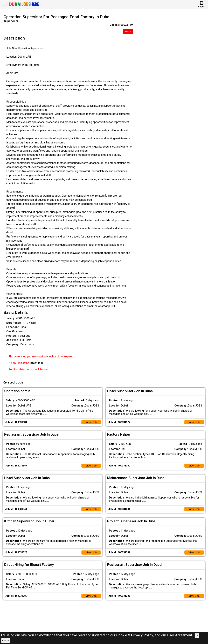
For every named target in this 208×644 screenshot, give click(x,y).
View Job (91, 422)
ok (197, 636)
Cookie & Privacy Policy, (135, 635)
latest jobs (37, 363)
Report (128, 31)
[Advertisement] (173, 195)
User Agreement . (180, 635)
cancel (6, 641)
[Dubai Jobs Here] (24, 6)
